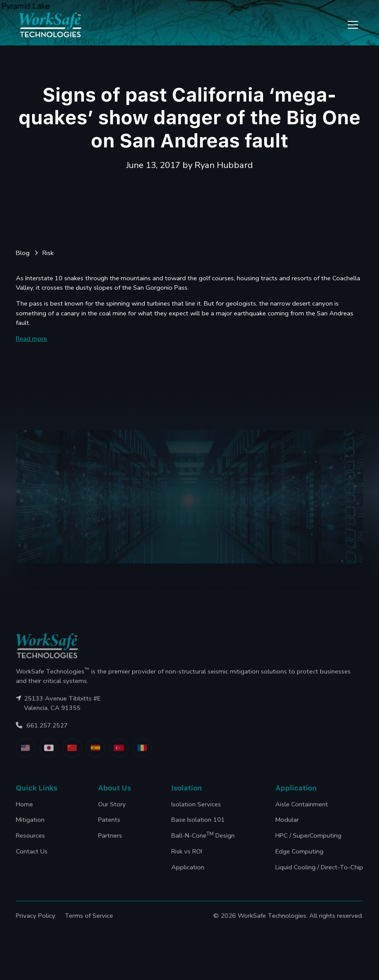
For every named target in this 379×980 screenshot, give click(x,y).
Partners (110, 844)
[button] (351, 25)
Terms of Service (89, 923)
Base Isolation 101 (198, 828)
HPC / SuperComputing (308, 844)
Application (188, 875)
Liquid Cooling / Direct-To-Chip (319, 875)
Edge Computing (299, 859)
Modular (287, 828)
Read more (31, 339)
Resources (30, 844)
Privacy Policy (36, 923)
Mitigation (30, 828)
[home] (50, 25)
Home (24, 812)
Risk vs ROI (187, 859)
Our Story (112, 812)
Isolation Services (196, 812)
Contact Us (32, 859)
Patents (109, 828)
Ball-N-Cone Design (203, 843)
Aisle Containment (302, 812)
